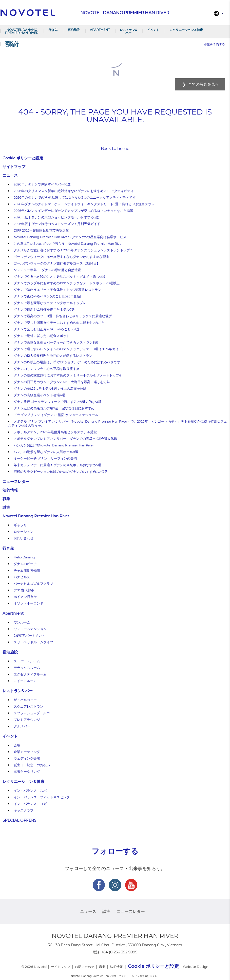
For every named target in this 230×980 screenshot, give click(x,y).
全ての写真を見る (203, 84)
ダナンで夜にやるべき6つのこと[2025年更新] (47, 296)
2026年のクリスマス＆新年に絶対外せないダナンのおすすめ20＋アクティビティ (74, 191)
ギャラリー (22, 525)
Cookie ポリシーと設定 (23, 158)
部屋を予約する (214, 44)
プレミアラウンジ (27, 720)
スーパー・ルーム (27, 661)
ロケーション (24, 532)
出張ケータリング (27, 772)
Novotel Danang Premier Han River (22, 31)
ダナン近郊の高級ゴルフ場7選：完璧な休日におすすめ (54, 408)
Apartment (100, 30)
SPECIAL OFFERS (12, 44)
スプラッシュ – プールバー (33, 713)
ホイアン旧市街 (25, 597)
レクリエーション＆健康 (186, 30)
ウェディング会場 (27, 758)
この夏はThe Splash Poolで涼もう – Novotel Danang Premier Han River (68, 244)
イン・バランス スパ (30, 791)
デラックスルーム (27, 668)
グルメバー (22, 726)
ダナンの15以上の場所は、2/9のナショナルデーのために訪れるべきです (67, 362)
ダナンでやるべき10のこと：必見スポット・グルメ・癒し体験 (60, 277)
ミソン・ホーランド (28, 603)
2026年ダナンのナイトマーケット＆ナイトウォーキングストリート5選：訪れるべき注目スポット (86, 204)
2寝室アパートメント (29, 636)
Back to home (115, 149)
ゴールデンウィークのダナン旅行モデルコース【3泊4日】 (57, 263)
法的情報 (10, 490)
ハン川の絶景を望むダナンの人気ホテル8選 (46, 452)
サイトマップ (14, 167)
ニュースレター (16, 482)
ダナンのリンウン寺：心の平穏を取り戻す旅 (47, 369)
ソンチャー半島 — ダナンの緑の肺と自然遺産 (47, 270)
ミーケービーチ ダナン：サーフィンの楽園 (45, 458)
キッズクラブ (24, 810)
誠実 (6, 507)
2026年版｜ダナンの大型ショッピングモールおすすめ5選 (56, 217)
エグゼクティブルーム (30, 674)
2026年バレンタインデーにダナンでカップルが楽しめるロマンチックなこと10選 (73, 211)
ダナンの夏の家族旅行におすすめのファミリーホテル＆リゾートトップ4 (67, 375)
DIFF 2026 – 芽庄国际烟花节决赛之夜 (41, 230)
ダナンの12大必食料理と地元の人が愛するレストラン (53, 356)
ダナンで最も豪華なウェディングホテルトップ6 (49, 303)
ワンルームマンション (30, 629)
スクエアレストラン (28, 706)
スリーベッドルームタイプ (33, 642)
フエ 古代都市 (24, 590)
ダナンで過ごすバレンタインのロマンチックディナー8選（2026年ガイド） (70, 349)
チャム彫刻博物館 (27, 570)
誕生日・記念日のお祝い (32, 765)
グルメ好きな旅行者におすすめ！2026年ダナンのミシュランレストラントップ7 (73, 250)
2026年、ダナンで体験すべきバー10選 (42, 184)
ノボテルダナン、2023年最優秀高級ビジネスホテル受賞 (55, 432)
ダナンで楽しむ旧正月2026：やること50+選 (47, 329)
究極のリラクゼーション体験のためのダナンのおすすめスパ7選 (61, 472)
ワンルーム (22, 622)
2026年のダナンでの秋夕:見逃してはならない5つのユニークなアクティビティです (75, 197)
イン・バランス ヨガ (30, 804)
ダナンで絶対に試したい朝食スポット (42, 336)
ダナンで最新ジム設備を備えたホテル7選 (44, 309)
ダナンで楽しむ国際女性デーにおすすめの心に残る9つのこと (59, 323)
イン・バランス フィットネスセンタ (42, 797)
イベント (153, 30)
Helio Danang (24, 557)
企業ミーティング (27, 752)
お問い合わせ (24, 538)
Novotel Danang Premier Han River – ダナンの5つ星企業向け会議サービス (70, 237)
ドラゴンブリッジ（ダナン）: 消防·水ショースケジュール (56, 415)
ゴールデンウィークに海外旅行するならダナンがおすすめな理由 (61, 257)
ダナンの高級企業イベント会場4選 (39, 395)
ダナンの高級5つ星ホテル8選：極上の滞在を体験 (50, 389)
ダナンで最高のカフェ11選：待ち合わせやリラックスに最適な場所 (63, 316)
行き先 (53, 30)
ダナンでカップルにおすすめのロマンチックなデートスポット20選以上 (67, 283)
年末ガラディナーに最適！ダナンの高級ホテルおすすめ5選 (57, 465)
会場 (17, 745)
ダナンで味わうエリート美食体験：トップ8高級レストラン (58, 290)
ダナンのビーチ (25, 564)
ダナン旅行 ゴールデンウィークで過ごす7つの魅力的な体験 (58, 402)
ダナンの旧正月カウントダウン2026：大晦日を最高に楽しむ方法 (62, 382)
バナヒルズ (22, 577)
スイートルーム (25, 681)
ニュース (10, 175)
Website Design (196, 967)
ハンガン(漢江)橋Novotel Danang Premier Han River (54, 445)
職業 (6, 499)
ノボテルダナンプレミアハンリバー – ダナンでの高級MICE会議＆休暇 (65, 439)
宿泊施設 (74, 30)
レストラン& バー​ (128, 31)
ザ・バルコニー (25, 700)
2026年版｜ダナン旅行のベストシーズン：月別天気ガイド (57, 224)
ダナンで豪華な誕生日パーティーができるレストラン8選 (56, 342)
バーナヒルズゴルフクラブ (33, 584)
